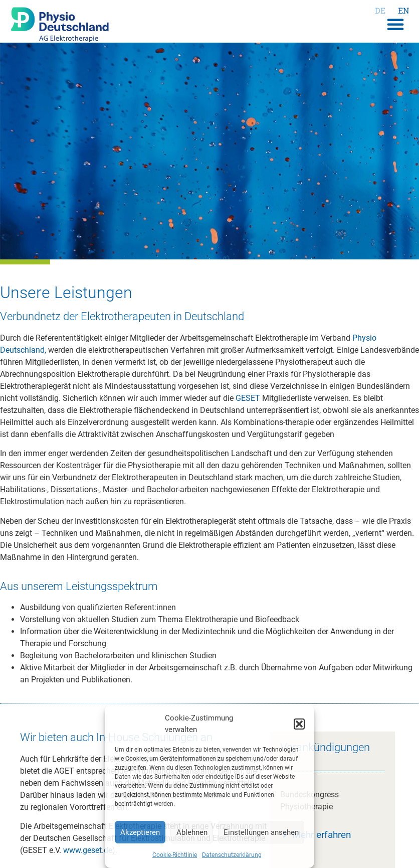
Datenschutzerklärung (232, 855)
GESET (248, 398)
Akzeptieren (140, 832)
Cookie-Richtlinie (175, 855)
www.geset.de (88, 850)
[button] (299, 724)
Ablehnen (192, 832)
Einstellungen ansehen (261, 832)
